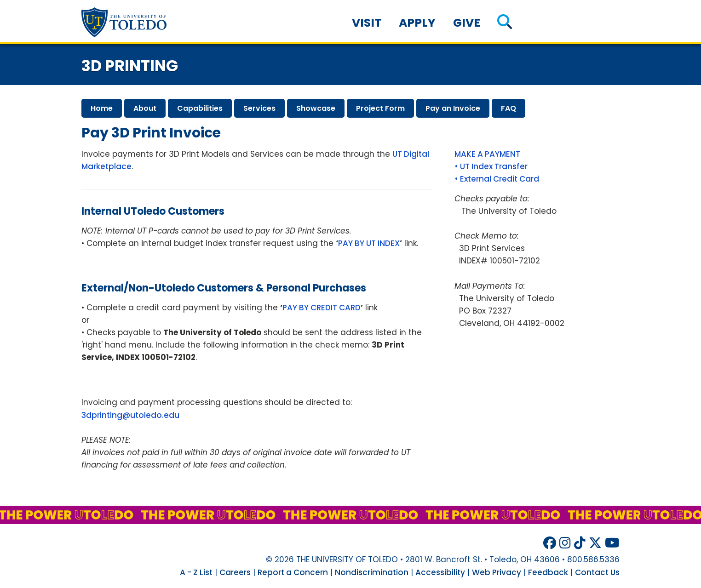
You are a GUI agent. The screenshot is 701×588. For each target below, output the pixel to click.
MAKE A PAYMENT (487, 154)
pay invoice (453, 108)
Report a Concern (293, 572)
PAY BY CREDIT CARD (322, 308)
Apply (417, 23)
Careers (235, 572)
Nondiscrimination (372, 572)
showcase (316, 108)
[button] (504, 23)
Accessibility (440, 572)
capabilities (200, 108)
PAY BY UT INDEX (369, 243)
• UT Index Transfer (491, 166)
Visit (367, 23)
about (145, 108)
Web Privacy (497, 572)
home (102, 108)
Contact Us (597, 572)
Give (467, 23)
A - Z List (196, 572)
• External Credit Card (497, 179)
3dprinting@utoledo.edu (130, 415)
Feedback (548, 572)
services (259, 108)
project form (380, 108)
